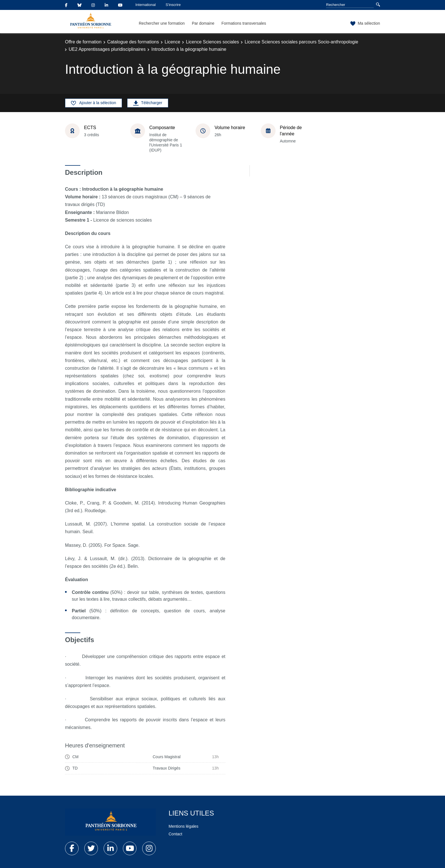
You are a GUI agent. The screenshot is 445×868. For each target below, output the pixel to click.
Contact (175, 834)
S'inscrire (173, 5)
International (146, 5)
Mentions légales (183, 826)
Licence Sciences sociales (212, 42)
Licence (172, 42)
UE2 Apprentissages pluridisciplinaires (107, 49)
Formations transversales (244, 23)
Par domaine (203, 23)
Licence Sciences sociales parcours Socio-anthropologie (301, 42)
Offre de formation (83, 42)
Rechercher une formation (162, 23)
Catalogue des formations (133, 42)
